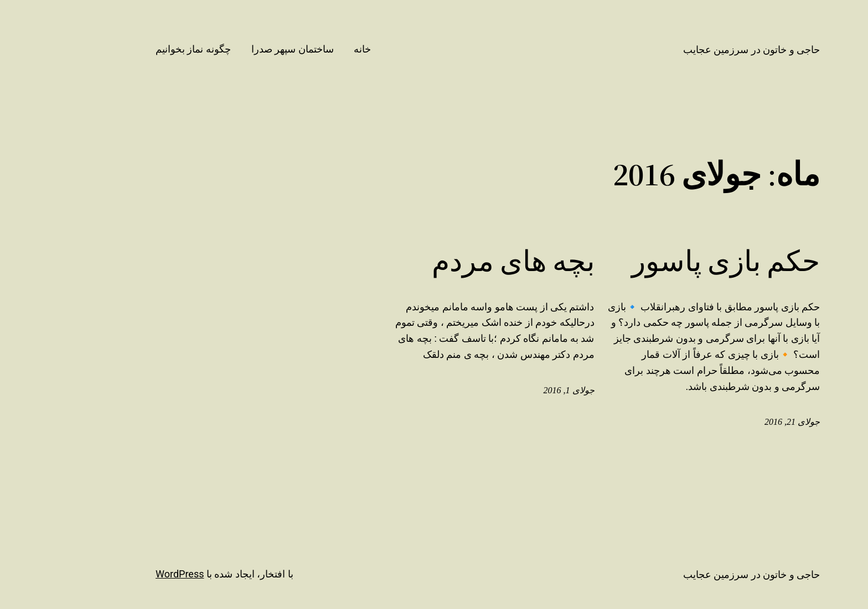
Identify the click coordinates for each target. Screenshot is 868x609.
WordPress (135, 574)
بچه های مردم (468, 261)
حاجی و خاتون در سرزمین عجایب (707, 50)
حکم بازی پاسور (681, 261)
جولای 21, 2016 (747, 422)
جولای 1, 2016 (524, 390)
